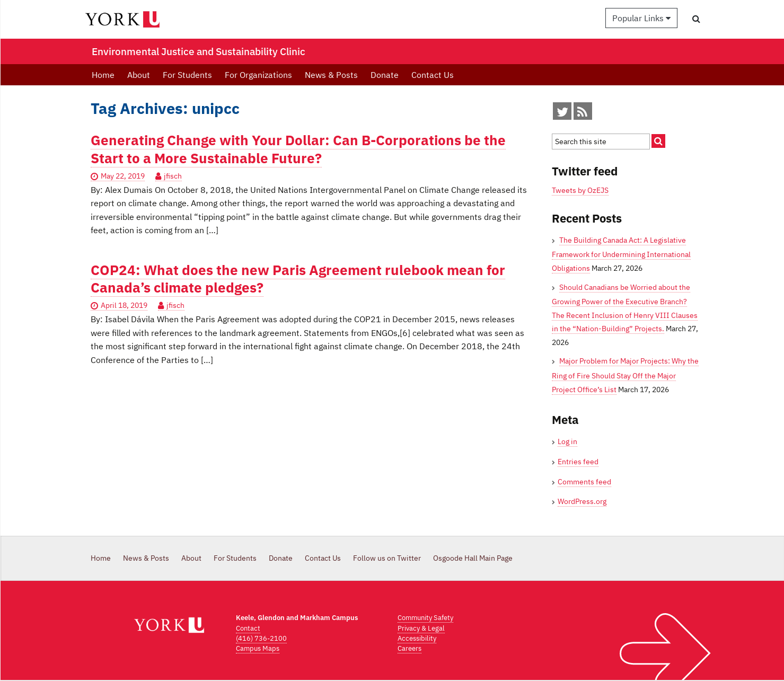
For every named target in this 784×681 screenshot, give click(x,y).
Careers (409, 648)
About (139, 75)
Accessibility (417, 638)
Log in (567, 441)
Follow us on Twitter (387, 558)
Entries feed (578, 462)
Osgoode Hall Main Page (473, 558)
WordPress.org (582, 501)
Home (103, 75)
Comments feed (584, 482)
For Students (187, 75)
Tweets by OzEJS (580, 190)
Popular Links (641, 18)
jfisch (173, 176)
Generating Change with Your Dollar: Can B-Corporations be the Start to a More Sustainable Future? (298, 149)
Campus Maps (258, 648)
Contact (248, 628)
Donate (385, 75)
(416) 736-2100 (261, 638)
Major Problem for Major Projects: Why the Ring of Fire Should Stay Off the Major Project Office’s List (625, 375)
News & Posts (331, 75)
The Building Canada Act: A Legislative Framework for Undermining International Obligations (621, 254)
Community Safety (425, 618)
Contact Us (433, 75)
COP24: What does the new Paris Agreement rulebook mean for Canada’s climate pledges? (298, 279)
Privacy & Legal (421, 628)
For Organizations (258, 75)
